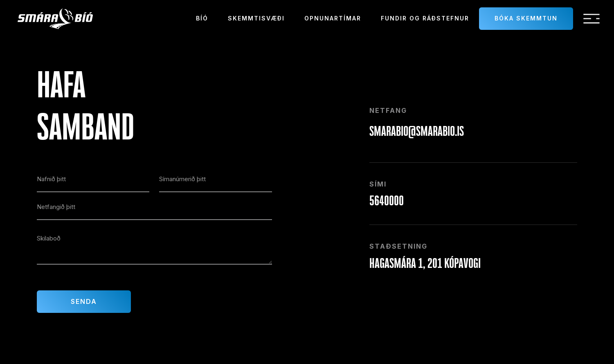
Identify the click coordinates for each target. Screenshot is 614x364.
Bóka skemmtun (526, 18)
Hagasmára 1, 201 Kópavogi (425, 263)
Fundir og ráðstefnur (425, 18)
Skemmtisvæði (256, 18)
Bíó (202, 18)
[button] (592, 19)
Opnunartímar (333, 18)
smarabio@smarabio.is (417, 131)
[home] (55, 19)
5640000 (387, 200)
